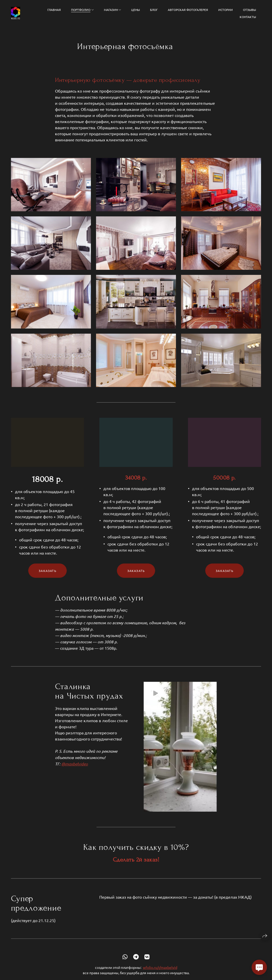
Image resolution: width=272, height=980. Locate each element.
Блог (154, 10)
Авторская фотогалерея (188, 10)
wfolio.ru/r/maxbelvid (160, 973)
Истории (226, 10)
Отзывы (249, 10)
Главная (54, 10)
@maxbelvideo (75, 770)
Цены (135, 10)
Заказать (47, 576)
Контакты (248, 17)
